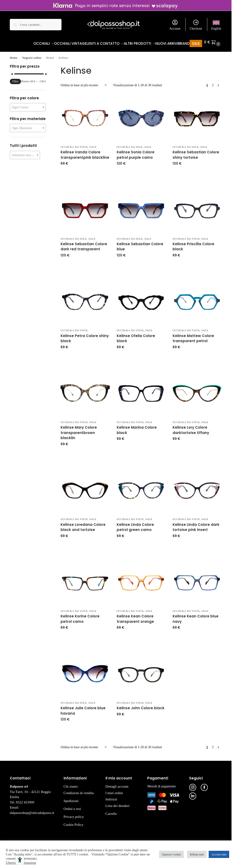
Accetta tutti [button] (219, 854)
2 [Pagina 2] (213, 83)
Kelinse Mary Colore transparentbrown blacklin (79, 430)
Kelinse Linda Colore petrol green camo (135, 525)
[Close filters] (47, 65)
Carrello (111, 811)
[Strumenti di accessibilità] (20, 860)
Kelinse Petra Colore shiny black (85, 336)
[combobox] (28, 105)
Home (14, 55)
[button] (213, 42)
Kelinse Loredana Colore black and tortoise (83, 525)
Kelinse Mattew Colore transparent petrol (193, 336)
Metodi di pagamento (162, 784)
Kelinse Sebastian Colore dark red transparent (84, 244)
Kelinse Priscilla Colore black (193, 244)
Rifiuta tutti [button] (197, 854)
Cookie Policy (73, 822)
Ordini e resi (72, 806)
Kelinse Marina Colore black (137, 428)
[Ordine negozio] (84, 83)
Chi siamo (71, 784)
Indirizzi (111, 797)
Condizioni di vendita (79, 790)
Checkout (196, 25)
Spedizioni (71, 798)
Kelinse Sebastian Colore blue (140, 244)
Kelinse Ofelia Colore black (136, 336)
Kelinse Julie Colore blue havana (83, 708)
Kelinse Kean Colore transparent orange (135, 617)
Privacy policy (74, 814)
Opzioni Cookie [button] (172, 854)
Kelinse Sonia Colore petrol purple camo (136, 152)
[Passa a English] (216, 24)
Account (175, 25)
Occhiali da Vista (74, 145)
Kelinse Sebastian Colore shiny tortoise (196, 152)
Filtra (15, 79)
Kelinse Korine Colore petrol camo (80, 617)
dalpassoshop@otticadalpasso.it (32, 810)
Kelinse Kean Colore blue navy (196, 617)
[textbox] (28, 105)
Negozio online (32, 55)
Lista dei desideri (117, 803)
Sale (93, 145)
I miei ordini (114, 790)
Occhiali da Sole (130, 145)
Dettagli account (117, 784)
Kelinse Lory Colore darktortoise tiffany (191, 428)
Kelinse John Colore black (141, 706)
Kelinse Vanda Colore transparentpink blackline (85, 152)
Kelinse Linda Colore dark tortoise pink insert (196, 525)
